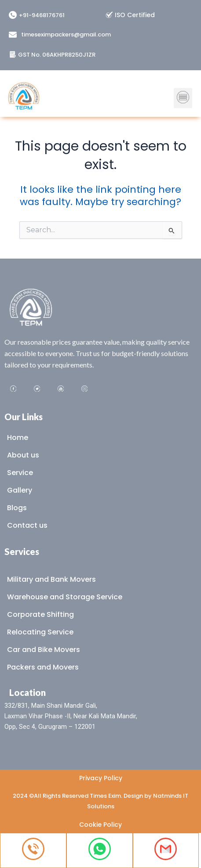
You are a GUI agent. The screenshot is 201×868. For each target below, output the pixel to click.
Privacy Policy (101, 778)
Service (20, 473)
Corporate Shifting (40, 614)
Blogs (17, 508)
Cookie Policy (100, 825)
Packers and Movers (43, 667)
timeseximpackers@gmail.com (66, 34)
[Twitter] (37, 389)
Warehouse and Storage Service (65, 597)
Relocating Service (40, 632)
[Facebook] (13, 389)
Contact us (27, 525)
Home (18, 438)
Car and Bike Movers (44, 650)
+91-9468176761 (42, 15)
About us (23, 455)
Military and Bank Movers (51, 579)
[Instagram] (84, 389)
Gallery (20, 490)
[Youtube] (61, 389)
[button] (183, 93)
